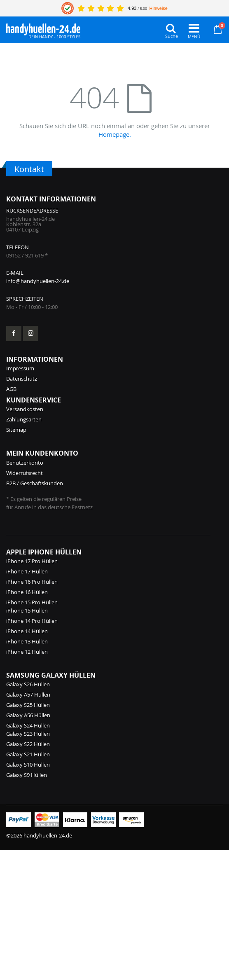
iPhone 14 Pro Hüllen (32, 621)
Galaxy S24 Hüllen (28, 725)
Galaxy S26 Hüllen (28, 684)
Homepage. (115, 134)
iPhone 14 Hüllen (27, 631)
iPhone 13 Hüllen (27, 641)
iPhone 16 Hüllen (27, 592)
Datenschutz (22, 379)
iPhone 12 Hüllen (27, 652)
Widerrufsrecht (25, 473)
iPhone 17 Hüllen (27, 571)
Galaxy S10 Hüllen (28, 765)
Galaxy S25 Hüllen (28, 705)
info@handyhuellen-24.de (38, 281)
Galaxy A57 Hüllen (28, 695)
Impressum (20, 368)
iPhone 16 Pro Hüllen (32, 582)
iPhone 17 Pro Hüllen (32, 561)
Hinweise (159, 8)
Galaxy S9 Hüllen (27, 775)
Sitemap (16, 430)
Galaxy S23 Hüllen (28, 734)
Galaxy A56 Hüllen (28, 715)
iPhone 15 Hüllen (27, 610)
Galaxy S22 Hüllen (28, 744)
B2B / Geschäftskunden (35, 483)
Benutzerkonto (25, 463)
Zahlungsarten (24, 419)
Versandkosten (25, 409)
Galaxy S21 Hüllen (28, 754)
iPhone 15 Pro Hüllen (32, 602)
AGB (11, 389)
